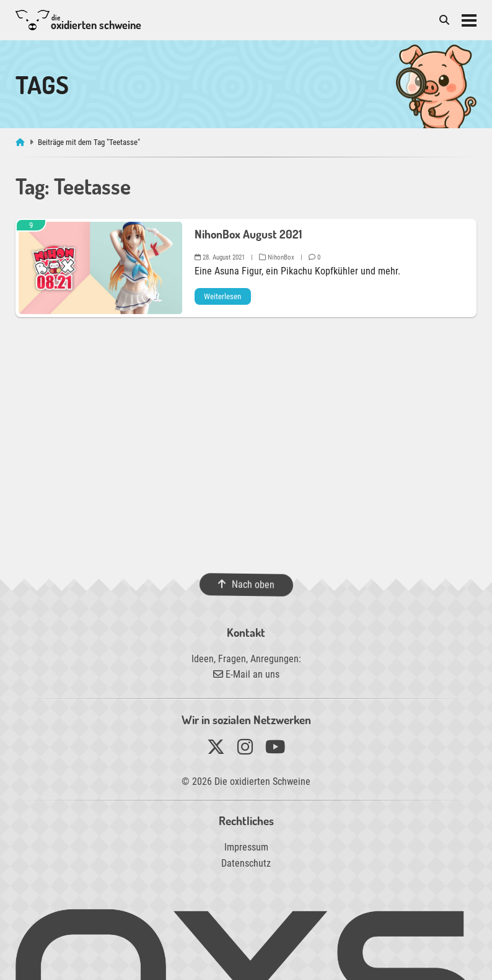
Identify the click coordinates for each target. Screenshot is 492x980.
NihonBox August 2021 (248, 234)
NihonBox (277, 257)
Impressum (246, 847)
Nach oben (246, 585)
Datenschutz (246, 863)
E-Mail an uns (246, 674)
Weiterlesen (222, 296)
